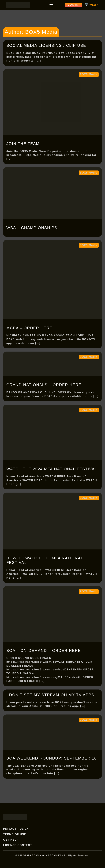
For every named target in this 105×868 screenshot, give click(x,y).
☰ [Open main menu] (51, 5)
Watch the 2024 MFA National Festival (52, 469)
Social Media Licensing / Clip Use (46, 45)
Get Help (11, 840)
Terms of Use (15, 834)
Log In (73, 5)
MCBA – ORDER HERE (29, 328)
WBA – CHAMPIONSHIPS (32, 228)
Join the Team (23, 144)
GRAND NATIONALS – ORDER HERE (44, 385)
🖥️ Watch (92, 5)
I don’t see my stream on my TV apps (50, 695)
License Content (18, 845)
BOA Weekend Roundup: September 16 (52, 758)
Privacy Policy (16, 829)
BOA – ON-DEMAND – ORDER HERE (44, 650)
